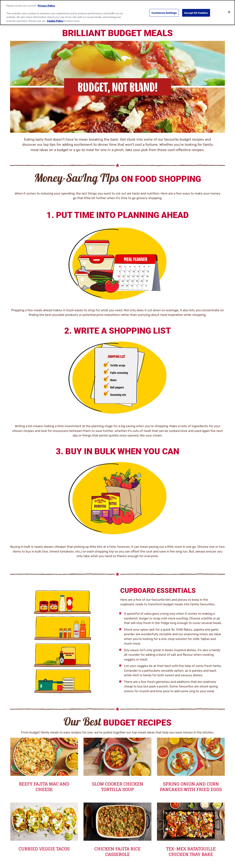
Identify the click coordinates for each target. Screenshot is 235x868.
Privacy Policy (46, 6)
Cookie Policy (55, 21)
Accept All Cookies (196, 13)
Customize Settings (164, 13)
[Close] (229, 12)
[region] (117, 12)
